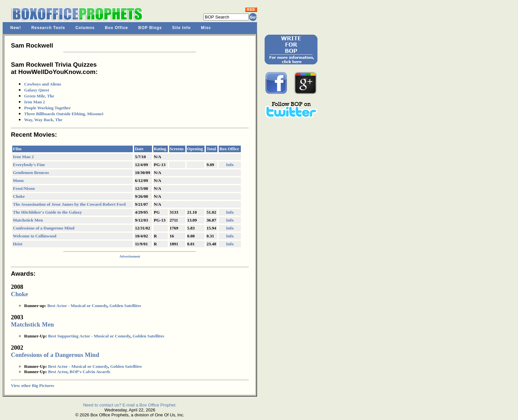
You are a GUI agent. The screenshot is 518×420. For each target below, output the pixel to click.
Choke (19, 196)
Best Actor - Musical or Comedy (77, 306)
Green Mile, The (39, 96)
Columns (85, 28)
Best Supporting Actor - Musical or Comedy (89, 336)
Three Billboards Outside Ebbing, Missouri (64, 114)
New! (16, 28)
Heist (18, 244)
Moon (18, 180)
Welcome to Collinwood (35, 236)
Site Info (181, 28)
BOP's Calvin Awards (90, 372)
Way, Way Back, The (43, 120)
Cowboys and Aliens (43, 84)
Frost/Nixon (24, 188)
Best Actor (57, 372)
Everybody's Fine (29, 165)
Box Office (117, 28)
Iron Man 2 (35, 102)
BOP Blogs (150, 28)
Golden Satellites (125, 306)
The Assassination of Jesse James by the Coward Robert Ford (69, 204)
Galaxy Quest (37, 90)
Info (230, 165)
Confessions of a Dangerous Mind (44, 228)
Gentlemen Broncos (31, 173)
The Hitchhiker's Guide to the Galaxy (47, 212)
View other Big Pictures (33, 385)
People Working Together (47, 108)
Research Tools (48, 28)
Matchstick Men (28, 220)
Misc (206, 28)
